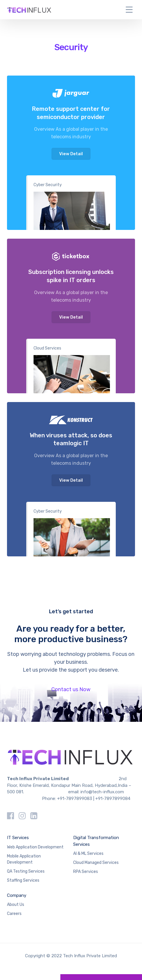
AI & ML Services (88, 854)
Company (17, 895)
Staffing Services (23, 880)
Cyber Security (48, 185)
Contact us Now (71, 689)
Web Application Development (35, 847)
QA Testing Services (26, 871)
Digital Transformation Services (96, 841)
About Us (16, 905)
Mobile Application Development (24, 859)
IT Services (18, 838)
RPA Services (86, 872)
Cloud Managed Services (96, 863)
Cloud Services (47, 348)
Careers (14, 914)
